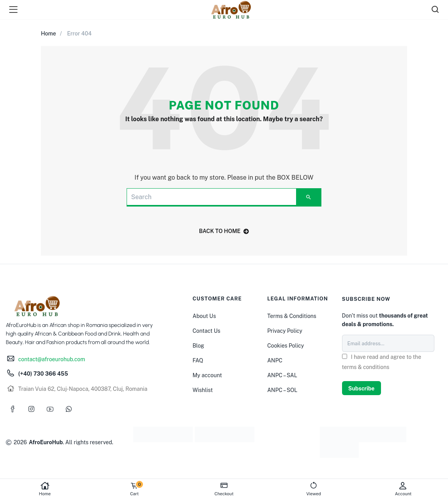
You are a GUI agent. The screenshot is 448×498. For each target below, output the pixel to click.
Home (45, 489)
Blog (198, 346)
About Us (204, 316)
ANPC (275, 360)
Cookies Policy (286, 346)
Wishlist (203, 390)
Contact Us (206, 331)
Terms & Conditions (292, 316)
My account (207, 375)
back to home (224, 231)
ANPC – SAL (282, 375)
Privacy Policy (285, 331)
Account (403, 489)
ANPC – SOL (282, 390)
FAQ (198, 360)
